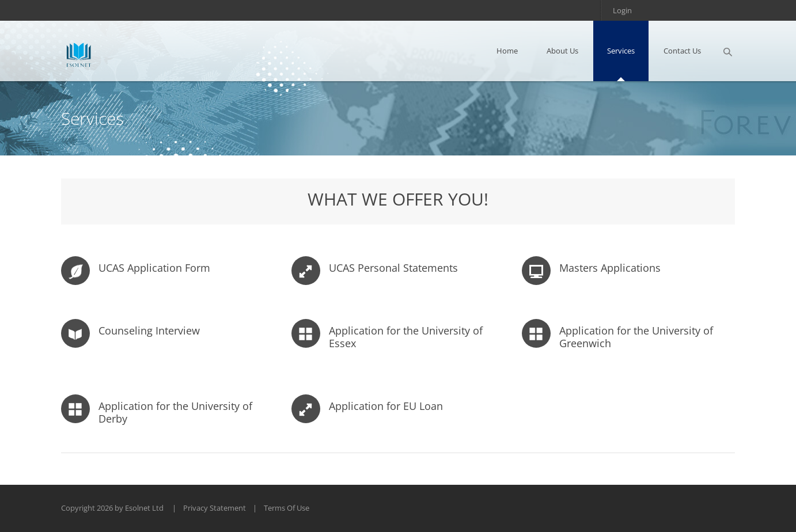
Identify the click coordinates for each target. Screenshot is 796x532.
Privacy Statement (215, 508)
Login (622, 10)
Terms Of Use (287, 508)
